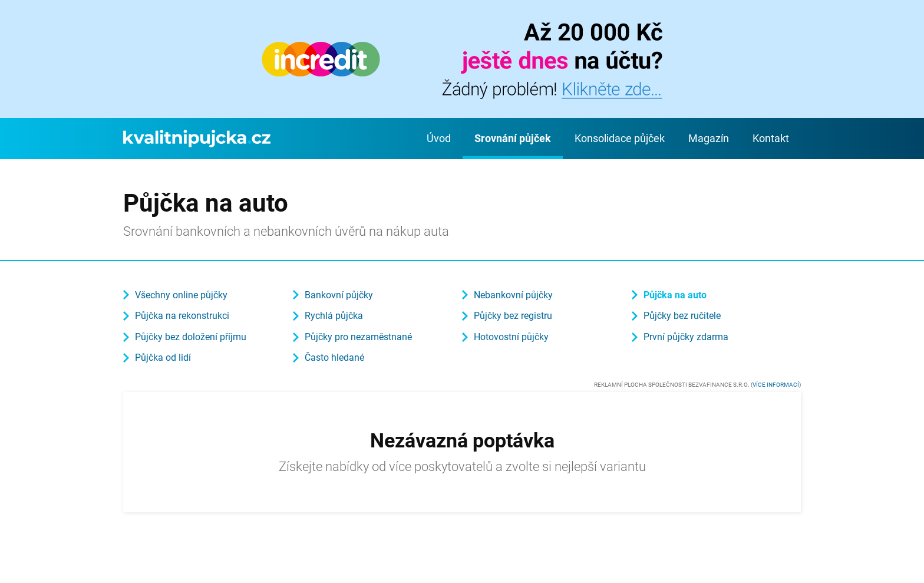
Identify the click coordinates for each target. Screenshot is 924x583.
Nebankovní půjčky (513, 295)
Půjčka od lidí (163, 358)
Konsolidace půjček (620, 138)
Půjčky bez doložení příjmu (191, 337)
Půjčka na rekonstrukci (182, 316)
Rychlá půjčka (334, 316)
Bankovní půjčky (339, 295)
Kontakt (771, 138)
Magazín (709, 138)
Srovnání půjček (513, 138)
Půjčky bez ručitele (682, 316)
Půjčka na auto (675, 295)
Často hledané (334, 358)
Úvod (439, 138)
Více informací (776, 385)
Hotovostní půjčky (511, 337)
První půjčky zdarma (686, 337)
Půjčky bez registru (513, 316)
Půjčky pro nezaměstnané (358, 337)
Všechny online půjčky (181, 295)
